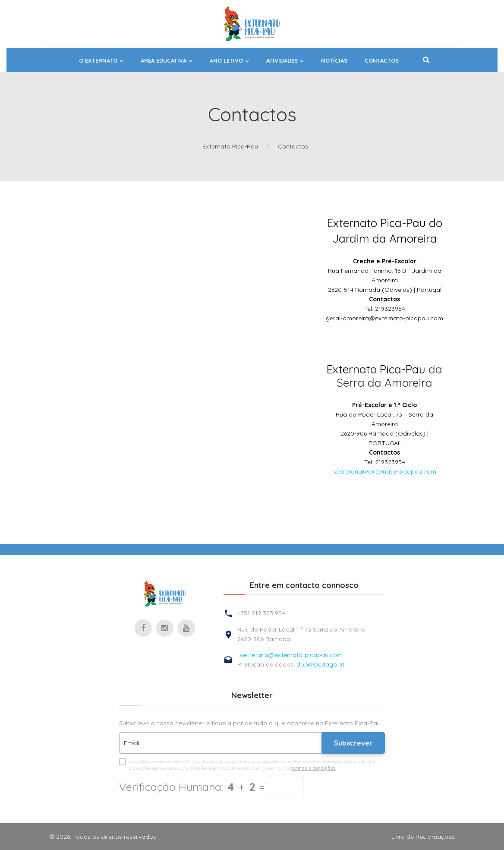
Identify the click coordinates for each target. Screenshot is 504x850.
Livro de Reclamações (423, 837)
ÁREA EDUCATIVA (164, 61)
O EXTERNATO (98, 61)
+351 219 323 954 (261, 613)
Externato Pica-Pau (230, 146)
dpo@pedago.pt (320, 664)
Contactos (382, 61)
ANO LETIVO (226, 61)
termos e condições (313, 768)
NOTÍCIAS (334, 61)
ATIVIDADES (282, 61)
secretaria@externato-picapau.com (385, 471)
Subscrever (353, 743)
